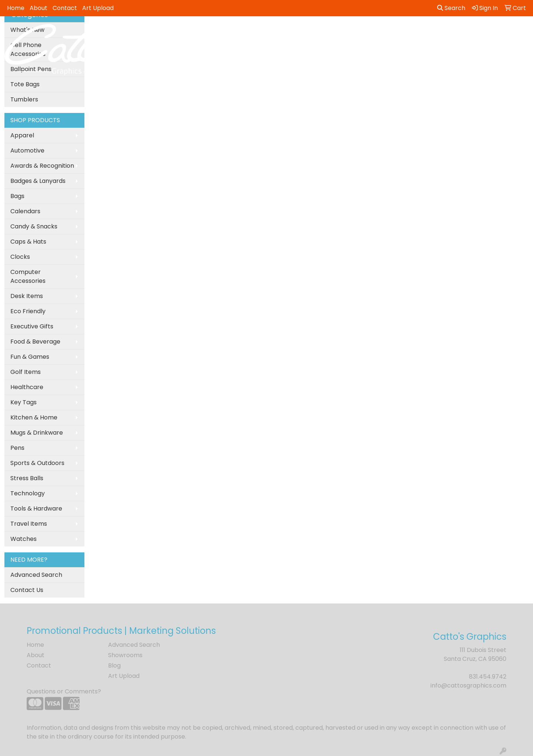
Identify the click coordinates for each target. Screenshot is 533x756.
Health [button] (373, 32)
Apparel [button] (172, 32)
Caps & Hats (28, 242)
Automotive (27, 150)
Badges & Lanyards (38, 181)
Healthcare (27, 387)
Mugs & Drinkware (37, 433)
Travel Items (29, 524)
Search (451, 8)
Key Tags (24, 402)
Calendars (25, 211)
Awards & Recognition (42, 166)
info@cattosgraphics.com (468, 685)
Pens (17, 448)
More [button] (492, 32)
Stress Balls (27, 478)
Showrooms (125, 655)
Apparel (22, 135)
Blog (114, 665)
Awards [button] (207, 32)
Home (16, 8)
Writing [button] (462, 32)
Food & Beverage (35, 342)
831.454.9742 (488, 677)
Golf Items (26, 372)
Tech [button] (432, 32)
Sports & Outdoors (37, 463)
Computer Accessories (28, 276)
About (38, 8)
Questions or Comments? (64, 691)
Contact (65, 8)
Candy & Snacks (34, 226)
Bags (17, 196)
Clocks (20, 257)
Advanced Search (36, 575)
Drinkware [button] (271, 32)
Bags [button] (237, 32)
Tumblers (24, 99)
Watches (24, 539)
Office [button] (404, 32)
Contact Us (27, 590)
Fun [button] (304, 32)
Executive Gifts (32, 326)
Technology (28, 493)
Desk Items (27, 296)
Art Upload (98, 8)
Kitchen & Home (34, 417)
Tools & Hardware (36, 509)
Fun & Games (30, 357)
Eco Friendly (28, 311)
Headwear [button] (336, 32)
